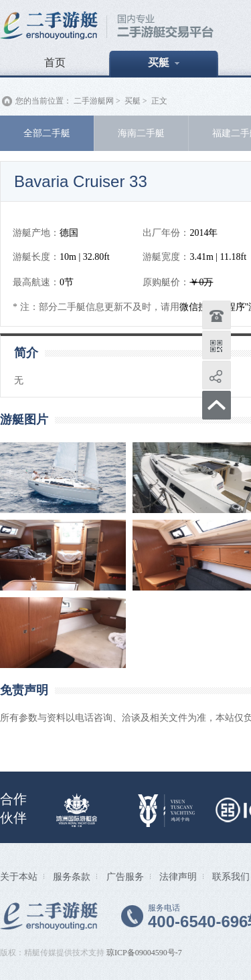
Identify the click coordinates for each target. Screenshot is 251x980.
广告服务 (125, 876)
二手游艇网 (94, 101)
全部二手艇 (47, 133)
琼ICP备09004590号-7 (144, 953)
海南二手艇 (141, 133)
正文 (159, 101)
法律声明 (178, 876)
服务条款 (72, 876)
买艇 (164, 62)
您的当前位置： (44, 101)
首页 (55, 62)
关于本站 (19, 876)
